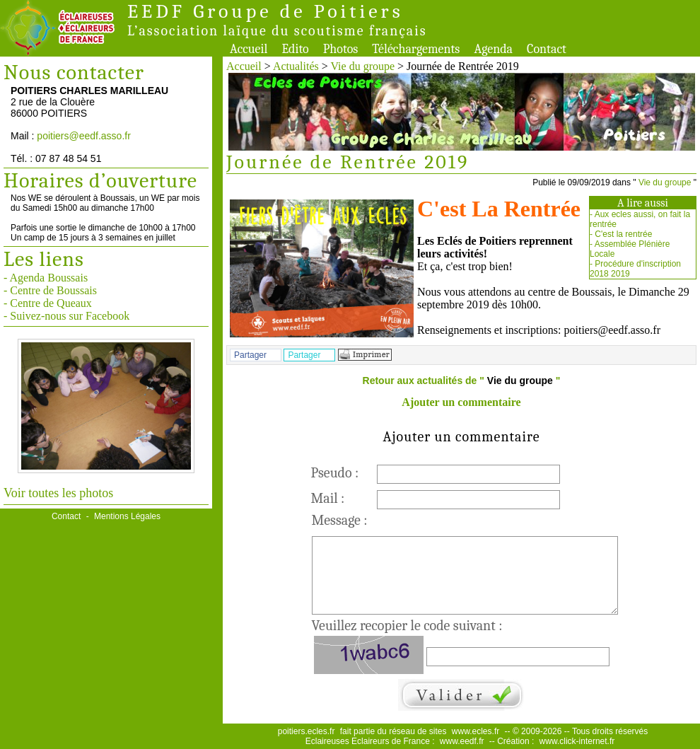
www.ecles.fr (476, 731)
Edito (295, 49)
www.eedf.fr (462, 741)
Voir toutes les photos (58, 493)
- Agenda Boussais (46, 278)
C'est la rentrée (623, 234)
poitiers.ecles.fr (307, 731)
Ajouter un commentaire (461, 402)
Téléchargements (416, 49)
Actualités (296, 66)
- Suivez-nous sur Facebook (66, 316)
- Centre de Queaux (48, 303)
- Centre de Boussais (50, 290)
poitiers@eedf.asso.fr (84, 136)
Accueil (249, 49)
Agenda (493, 49)
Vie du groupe (363, 66)
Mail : (328, 498)
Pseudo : (335, 473)
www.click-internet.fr (577, 741)
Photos (341, 49)
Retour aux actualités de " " (462, 381)
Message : (340, 520)
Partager (250, 355)
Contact (547, 49)
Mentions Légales (127, 516)
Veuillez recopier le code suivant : (407, 626)
